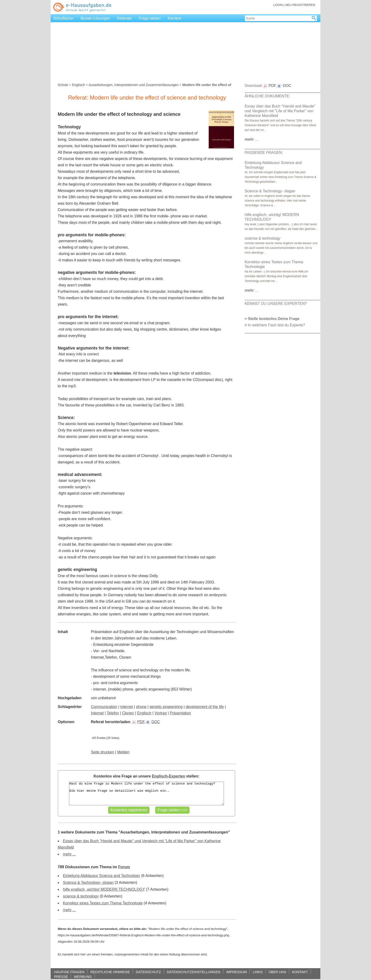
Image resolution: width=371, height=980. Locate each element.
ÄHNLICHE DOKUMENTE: (267, 96)
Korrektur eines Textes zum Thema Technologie (103, 903)
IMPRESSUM (236, 972)
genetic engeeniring (166, 707)
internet (126, 707)
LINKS (258, 972)
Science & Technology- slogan (88, 883)
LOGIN (278, 5)
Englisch (78, 85)
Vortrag (161, 713)
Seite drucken (102, 752)
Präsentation (181, 713)
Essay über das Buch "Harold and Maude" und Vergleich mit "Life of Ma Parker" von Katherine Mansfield (280, 111)
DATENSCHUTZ (148, 972)
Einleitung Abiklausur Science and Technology (102, 876)
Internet (97, 713)
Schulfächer (64, 18)
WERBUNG (83, 977)
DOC (153, 722)
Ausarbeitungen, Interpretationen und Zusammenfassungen (133, 85)
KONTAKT (300, 972)
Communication (104, 707)
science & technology (81, 896)
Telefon (113, 713)
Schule (63, 85)
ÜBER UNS (277, 972)
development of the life (205, 707)
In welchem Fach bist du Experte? (276, 325)
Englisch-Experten (168, 776)
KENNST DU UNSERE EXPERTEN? (276, 304)
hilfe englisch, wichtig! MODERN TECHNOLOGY (104, 889)
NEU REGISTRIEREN (300, 5)
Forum (124, 867)
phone (141, 707)
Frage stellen (150, 18)
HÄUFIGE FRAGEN (69, 972)
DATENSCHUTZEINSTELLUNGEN (194, 972)
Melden (123, 752)
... (251, 139)
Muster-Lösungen (95, 18)
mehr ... (69, 854)
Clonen (128, 713)
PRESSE (61, 977)
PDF (138, 722)
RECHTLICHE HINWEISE (110, 972)
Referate (124, 18)
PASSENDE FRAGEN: (264, 153)
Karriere (174, 18)
